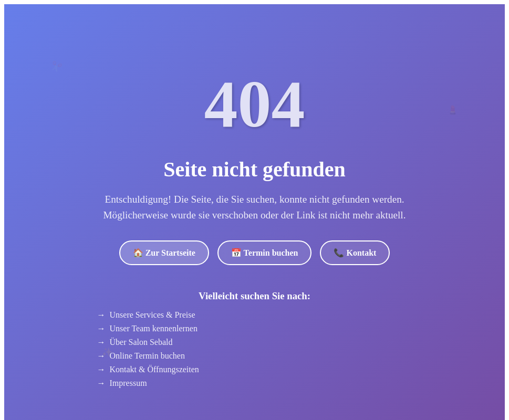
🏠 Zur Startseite (164, 253)
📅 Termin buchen (265, 253)
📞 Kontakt (355, 253)
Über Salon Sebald (141, 342)
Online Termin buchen (147, 356)
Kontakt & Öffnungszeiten (154, 369)
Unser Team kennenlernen (154, 328)
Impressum (128, 383)
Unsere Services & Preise (153, 315)
